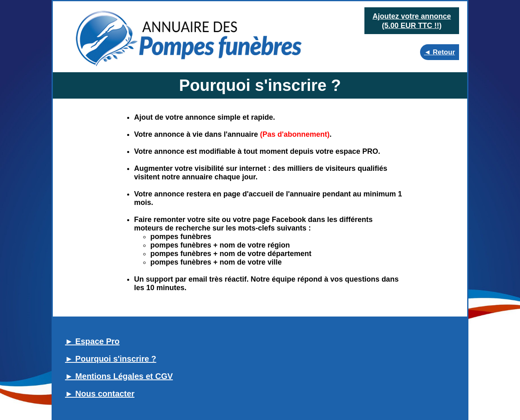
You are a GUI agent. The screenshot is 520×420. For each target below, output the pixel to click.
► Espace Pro (92, 341)
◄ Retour (440, 52)
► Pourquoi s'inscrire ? (111, 359)
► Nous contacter (100, 394)
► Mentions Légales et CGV (119, 376)
